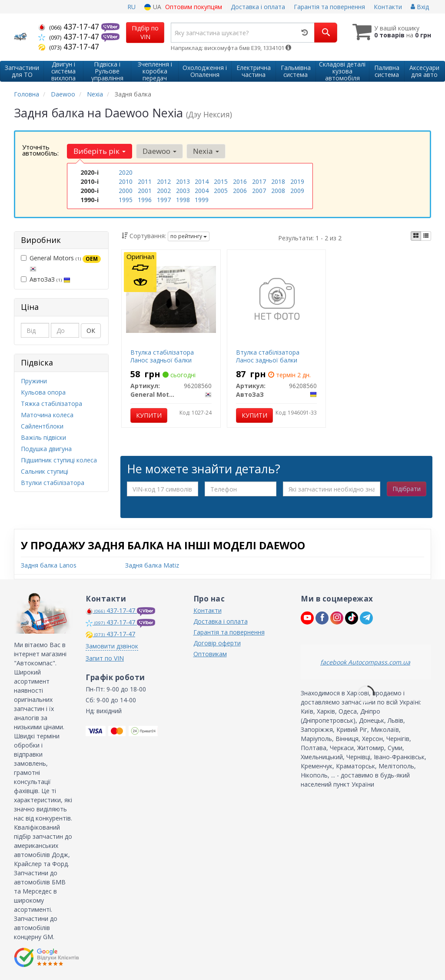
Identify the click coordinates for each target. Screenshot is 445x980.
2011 (145, 181)
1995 (126, 200)
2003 (183, 191)
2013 (183, 181)
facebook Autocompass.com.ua (365, 662)
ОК (91, 331)
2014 (202, 181)
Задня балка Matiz (152, 565)
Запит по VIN (105, 658)
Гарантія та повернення (329, 7)
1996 (145, 200)
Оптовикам (210, 654)
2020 (126, 172)
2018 (278, 181)
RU (131, 7)
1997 (164, 200)
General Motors (61, 263)
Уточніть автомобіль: (40, 150)
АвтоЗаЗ (46, 279)
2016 (240, 181)
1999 (202, 200)
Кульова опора (43, 392)
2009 (297, 191)
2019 (297, 181)
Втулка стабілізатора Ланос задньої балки (162, 356)
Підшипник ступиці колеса (59, 460)
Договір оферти (217, 643)
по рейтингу (189, 236)
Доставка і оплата (258, 7)
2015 (221, 181)
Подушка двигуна (46, 449)
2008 (278, 191)
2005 (221, 191)
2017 (259, 181)
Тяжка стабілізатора (51, 404)
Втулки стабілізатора (53, 483)
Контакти (388, 7)
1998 (183, 200)
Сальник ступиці (45, 471)
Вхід (420, 7)
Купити (149, 415)
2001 (145, 191)
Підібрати (407, 489)
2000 (126, 191)
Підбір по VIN (145, 32)
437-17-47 (70, 27)
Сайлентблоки (42, 426)
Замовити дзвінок (112, 646)
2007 (259, 191)
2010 (126, 181)
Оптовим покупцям (194, 7)
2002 (164, 191)
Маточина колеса (47, 415)
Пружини (34, 381)
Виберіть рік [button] (100, 151)
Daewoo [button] (159, 151)
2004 (202, 191)
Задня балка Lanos (49, 565)
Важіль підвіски (43, 437)
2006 (240, 191)
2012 (164, 181)
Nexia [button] (206, 151)
